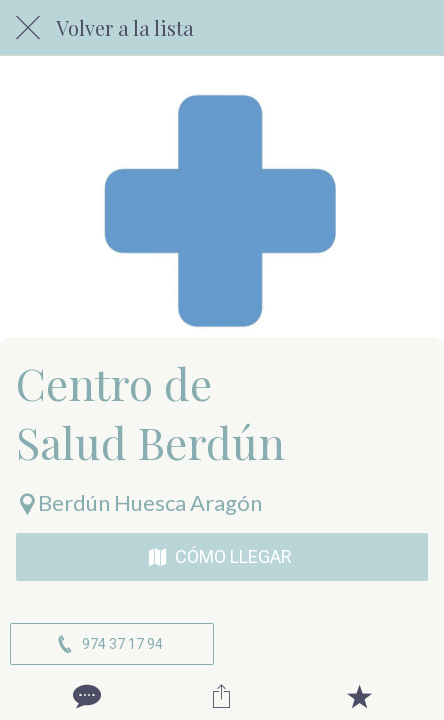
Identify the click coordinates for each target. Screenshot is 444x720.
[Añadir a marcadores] (359, 696)
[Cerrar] (28, 28)
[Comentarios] (85, 696)
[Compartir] (222, 696)
